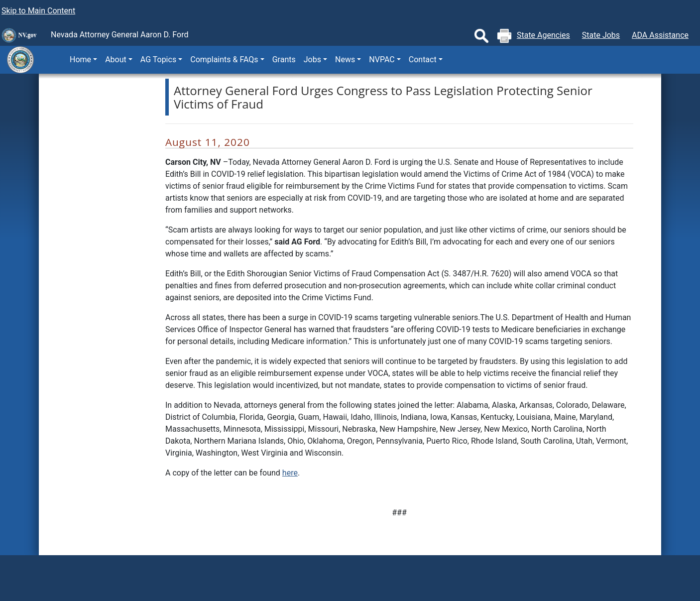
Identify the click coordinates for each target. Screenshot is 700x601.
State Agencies (543, 35)
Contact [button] (423, 60)
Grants (284, 60)
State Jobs (601, 35)
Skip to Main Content (38, 11)
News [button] (345, 60)
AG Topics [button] (158, 60)
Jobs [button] (312, 60)
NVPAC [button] (382, 60)
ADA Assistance (660, 35)
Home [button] (80, 60)
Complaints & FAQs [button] (224, 60)
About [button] (116, 60)
